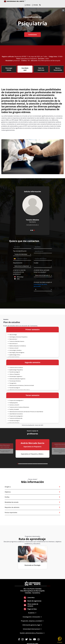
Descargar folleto (9, 69)
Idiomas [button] (27, 5)
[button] (40, 5)
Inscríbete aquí (25, 69)
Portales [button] (35, 5)
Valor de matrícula (41, 69)
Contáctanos (32, 35)
